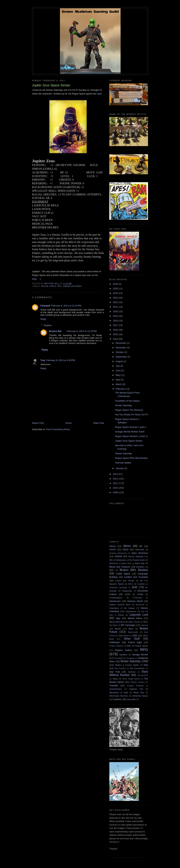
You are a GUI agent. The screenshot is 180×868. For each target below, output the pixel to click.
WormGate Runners (119, 696)
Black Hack (127, 563)
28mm (127, 546)
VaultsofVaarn (116, 689)
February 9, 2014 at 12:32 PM (82, 331)
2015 (116, 334)
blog (34, 279)
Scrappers (131, 658)
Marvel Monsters (117, 622)
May (118, 375)
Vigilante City (136, 689)
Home (69, 423)
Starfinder (132, 672)
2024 (116, 293)
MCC (146, 622)
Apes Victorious (140, 553)
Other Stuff (132, 639)
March (119, 384)
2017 (116, 325)
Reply (43, 319)
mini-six (144, 625)
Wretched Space (140, 696)
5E (141, 546)
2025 (116, 289)
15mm (112, 546)
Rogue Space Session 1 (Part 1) (131, 436)
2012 (116, 479)
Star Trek (115, 672)
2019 (116, 316)
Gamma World (135, 601)
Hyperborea (131, 611)
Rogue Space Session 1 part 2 (130, 427)
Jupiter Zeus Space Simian (129, 441)
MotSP (118, 629)
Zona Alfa (131, 699)
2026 (116, 284)
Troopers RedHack (135, 686)
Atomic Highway (136, 556)
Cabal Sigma (123, 574)
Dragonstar (127, 591)
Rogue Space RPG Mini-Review (131, 458)
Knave (121, 615)
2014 (116, 339)
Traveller (114, 686)
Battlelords (114, 563)
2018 (116, 321)
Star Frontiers (120, 668)
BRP (111, 570)
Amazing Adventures (118, 553)
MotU (131, 629)
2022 (116, 302)
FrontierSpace (116, 598)
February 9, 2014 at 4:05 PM (61, 360)
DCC (131, 584)
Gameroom (115, 601)
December (121, 343)
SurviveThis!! (143, 675)
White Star (139, 692)
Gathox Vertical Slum (120, 604)
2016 (116, 330)
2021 (116, 307)
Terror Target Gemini (131, 679)
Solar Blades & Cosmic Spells (124, 665)
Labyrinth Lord (139, 615)
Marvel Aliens (135, 618)
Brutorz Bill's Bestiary (134, 570)
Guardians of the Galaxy (127, 401)
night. (100, 94)
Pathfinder (115, 642)
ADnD (125, 550)
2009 (116, 492)
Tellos (115, 679)
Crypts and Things (125, 581)
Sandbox (123, 655)
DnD (135, 587)
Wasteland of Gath (119, 692)
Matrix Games (134, 622)
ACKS (112, 550)
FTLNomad (137, 598)
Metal (115, 625)
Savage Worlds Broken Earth (130, 432)
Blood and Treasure (120, 567)
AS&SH (118, 556)
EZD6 (128, 594)
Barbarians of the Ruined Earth (131, 560)
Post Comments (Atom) (58, 429)
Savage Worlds (140, 655)
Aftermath (140, 550)
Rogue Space (49, 286)
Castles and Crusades (136, 577)
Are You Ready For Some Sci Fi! (131, 415)
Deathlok (141, 584)
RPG (60, 286)
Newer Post (38, 423)
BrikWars (140, 567)
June (118, 370)
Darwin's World (116, 584)
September (122, 357)
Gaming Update (123, 463)
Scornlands (119, 658)
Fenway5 (45, 306)
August (120, 361)
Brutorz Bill (55, 331)
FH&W (140, 594)
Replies (48, 325)
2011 (116, 483)
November (121, 348)
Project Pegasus (116, 646)
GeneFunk (140, 605)
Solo (146, 665)
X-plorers (117, 699)
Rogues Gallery (123, 650)
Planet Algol (135, 642)
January (120, 468)
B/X (111, 560)
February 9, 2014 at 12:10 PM (66, 306)
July (118, 366)
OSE (135, 635)
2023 (116, 298)
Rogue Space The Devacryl (129, 410)
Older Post (99, 423)
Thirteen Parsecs (138, 682)
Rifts (129, 646)
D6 (141, 581)
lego (118, 618)
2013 (116, 474)
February (121, 389)
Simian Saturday (73, 286)
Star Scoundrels (137, 668)
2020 (116, 311)
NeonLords (133, 632)
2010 (116, 488)
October (120, 352)
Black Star (140, 563)
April (118, 380)
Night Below (124, 636)
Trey (43, 360)
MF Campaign (128, 625)
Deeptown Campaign (118, 588)
